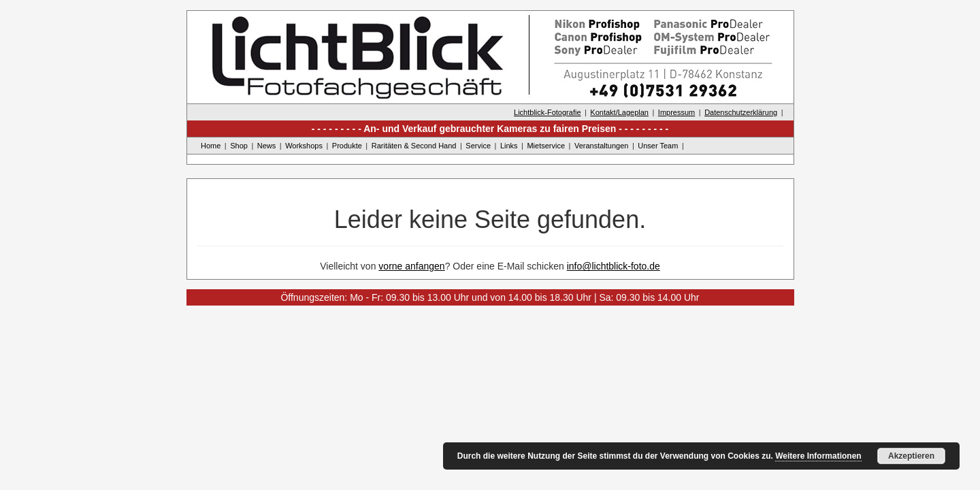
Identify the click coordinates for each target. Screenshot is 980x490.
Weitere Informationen (818, 456)
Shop (239, 146)
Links (509, 146)
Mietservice (546, 146)
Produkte (347, 146)
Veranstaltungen (602, 146)
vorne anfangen (411, 266)
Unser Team (658, 146)
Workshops (304, 146)
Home (211, 146)
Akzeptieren (911, 456)
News (267, 146)
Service (478, 146)
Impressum (676, 112)
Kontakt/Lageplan (619, 112)
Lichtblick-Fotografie (547, 112)
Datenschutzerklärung (741, 112)
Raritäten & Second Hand (414, 146)
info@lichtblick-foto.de (614, 266)
